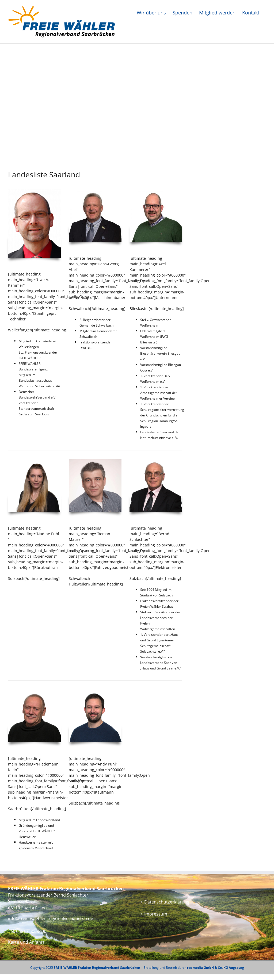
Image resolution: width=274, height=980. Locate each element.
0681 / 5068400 (31, 931)
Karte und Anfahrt (26, 942)
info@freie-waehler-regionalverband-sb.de (51, 918)
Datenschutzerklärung (167, 902)
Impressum (156, 914)
